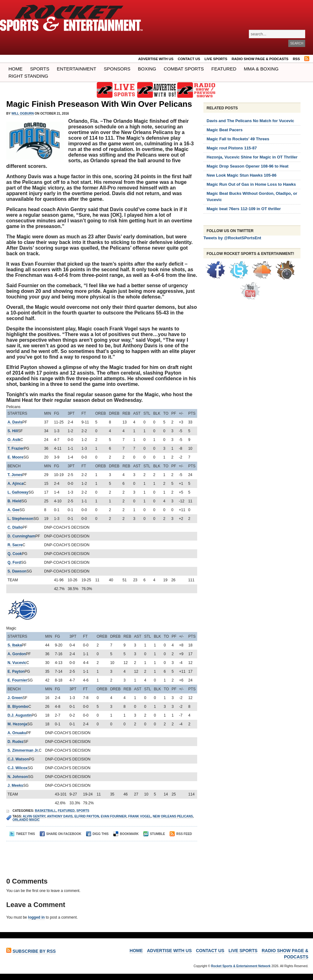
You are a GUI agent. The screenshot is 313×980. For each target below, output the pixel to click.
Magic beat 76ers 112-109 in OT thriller (244, 209)
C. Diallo (15, 527)
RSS (296, 59)
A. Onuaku (17, 733)
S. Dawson (17, 571)
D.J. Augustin (20, 715)
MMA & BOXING (261, 69)
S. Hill (13, 431)
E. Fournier (17, 680)
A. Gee (13, 510)
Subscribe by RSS (34, 951)
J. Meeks (15, 786)
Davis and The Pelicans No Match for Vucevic (250, 121)
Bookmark (126, 834)
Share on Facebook (61, 834)
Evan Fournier (114, 816)
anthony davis (60, 816)
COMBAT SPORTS (184, 69)
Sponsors (117, 69)
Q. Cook (15, 554)
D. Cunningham (21, 536)
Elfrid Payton (87, 816)
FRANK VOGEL (140, 816)
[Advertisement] (100, 854)
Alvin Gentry (34, 816)
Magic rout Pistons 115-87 (232, 148)
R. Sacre (15, 545)
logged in (36, 917)
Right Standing (28, 76)
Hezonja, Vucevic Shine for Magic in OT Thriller (252, 157)
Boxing (147, 69)
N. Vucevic (17, 663)
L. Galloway (18, 492)
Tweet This (22, 834)
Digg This (97, 834)
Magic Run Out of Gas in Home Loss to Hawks (251, 184)
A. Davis (15, 422)
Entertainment (76, 69)
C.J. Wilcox (18, 768)
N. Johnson (18, 777)
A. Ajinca (15, 484)
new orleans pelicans (173, 816)
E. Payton (16, 671)
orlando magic (26, 820)
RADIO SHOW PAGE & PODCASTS (260, 59)
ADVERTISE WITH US (156, 59)
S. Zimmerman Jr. (23, 750)
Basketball (45, 811)
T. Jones (15, 475)
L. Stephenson (21, 519)
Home (15, 69)
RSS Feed (181, 834)
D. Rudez (15, 742)
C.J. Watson (18, 759)
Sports (40, 69)
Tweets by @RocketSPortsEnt (232, 238)
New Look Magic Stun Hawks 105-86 (241, 175)
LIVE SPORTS (216, 59)
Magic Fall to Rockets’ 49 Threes (238, 139)
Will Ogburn (23, 114)
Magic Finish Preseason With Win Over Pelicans (99, 104)
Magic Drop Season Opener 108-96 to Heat (248, 166)
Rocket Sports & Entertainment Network (241, 966)
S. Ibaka (15, 645)
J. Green (15, 698)
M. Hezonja (17, 724)
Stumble (154, 834)
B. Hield (15, 501)
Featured (224, 69)
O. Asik (14, 440)
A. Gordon (17, 654)
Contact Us (189, 59)
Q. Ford (14, 563)
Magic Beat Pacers (225, 130)
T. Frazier (16, 449)
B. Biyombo (18, 707)
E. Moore (15, 457)
